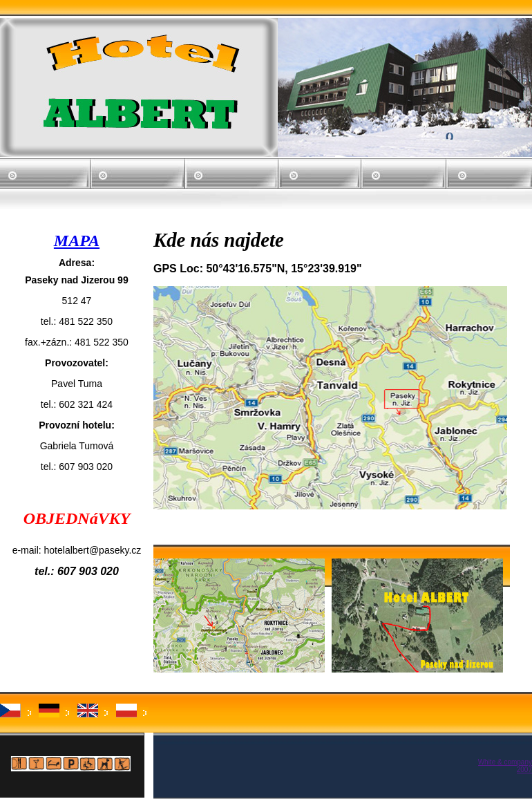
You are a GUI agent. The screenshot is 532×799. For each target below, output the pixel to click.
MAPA (77, 241)
